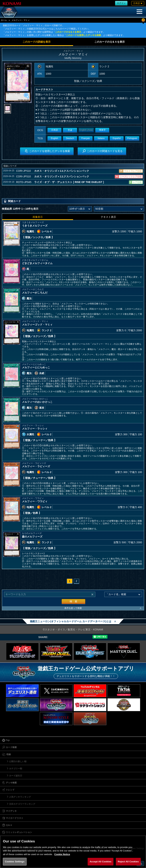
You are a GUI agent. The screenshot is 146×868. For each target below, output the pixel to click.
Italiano (101, 138)
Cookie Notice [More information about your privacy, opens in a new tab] (62, 854)
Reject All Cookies (128, 862)
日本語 (55, 130)
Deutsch (70, 138)
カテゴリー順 (16, 769)
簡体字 (102, 130)
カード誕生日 (16, 776)
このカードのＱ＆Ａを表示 (68, 32)
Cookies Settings (15, 862)
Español (117, 138)
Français (86, 138)
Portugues (132, 138)
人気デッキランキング (20, 797)
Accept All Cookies (101, 862)
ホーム (4, 20)
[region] (73, 852)
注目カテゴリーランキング (22, 804)
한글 (70, 130)
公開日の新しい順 (18, 761)
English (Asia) (86, 130)
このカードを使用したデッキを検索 (83, 35)
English (54, 138)
